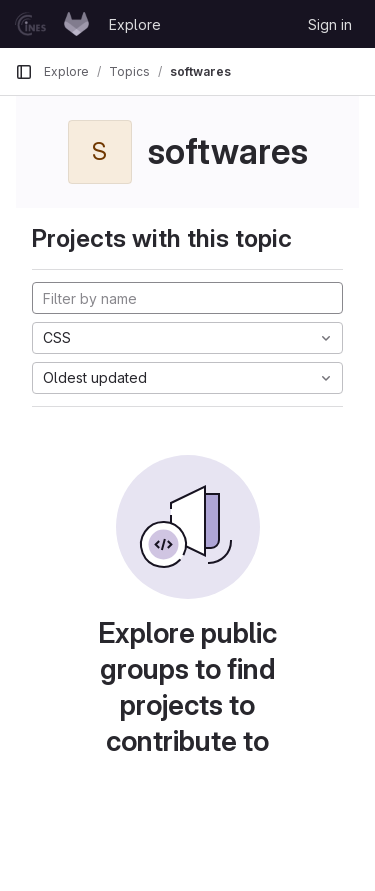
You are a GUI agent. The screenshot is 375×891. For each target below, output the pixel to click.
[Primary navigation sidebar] (24, 72)
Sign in (330, 24)
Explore (135, 24)
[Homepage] (52, 24)
